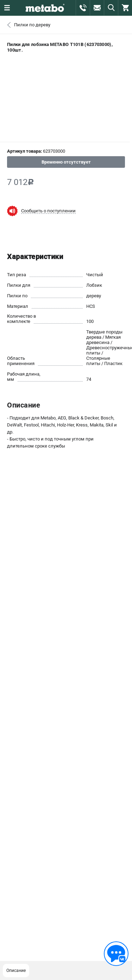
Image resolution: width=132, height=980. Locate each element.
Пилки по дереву (32, 25)
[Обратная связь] (116, 954)
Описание (16, 971)
